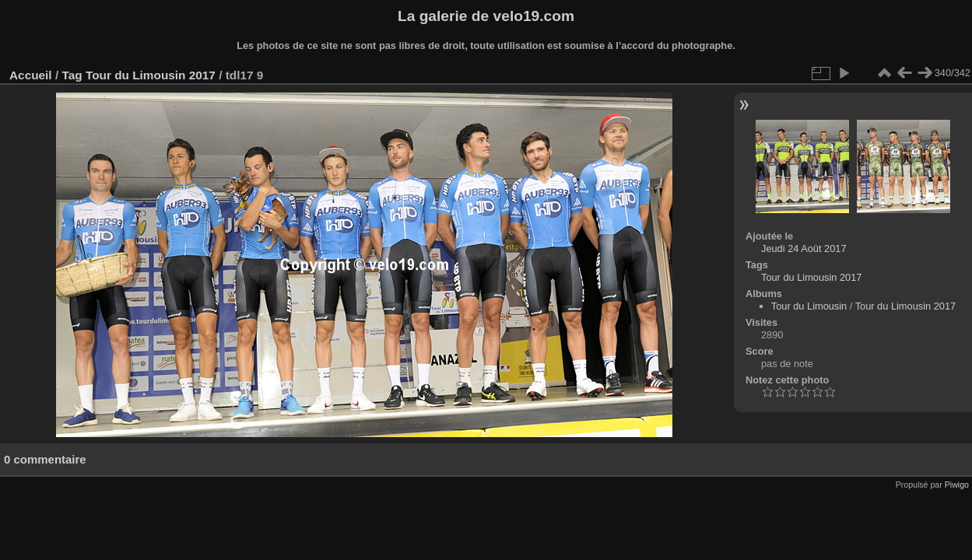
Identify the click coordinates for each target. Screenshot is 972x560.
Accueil (31, 75)
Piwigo (957, 485)
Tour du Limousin (809, 306)
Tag (72, 75)
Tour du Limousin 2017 (151, 75)
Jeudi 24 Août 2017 (804, 248)
